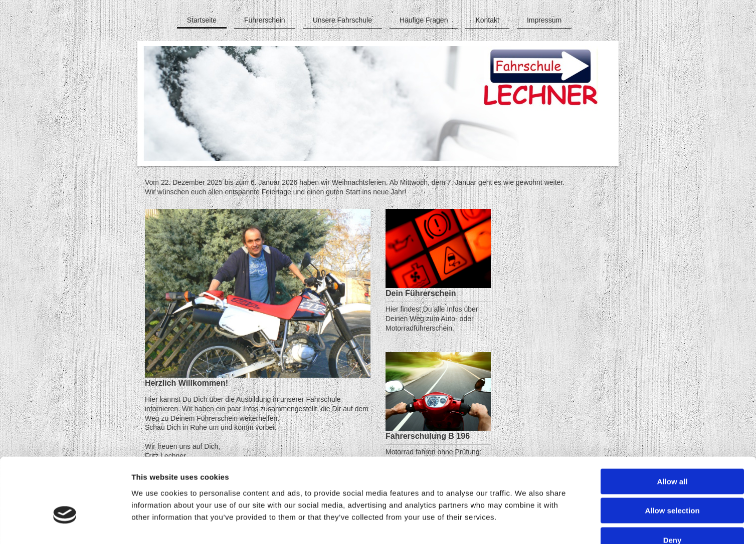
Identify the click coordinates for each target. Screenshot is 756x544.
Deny (673, 480)
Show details (526, 524)
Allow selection (672, 451)
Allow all (673, 422)
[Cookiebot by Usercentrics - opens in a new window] (65, 524)
